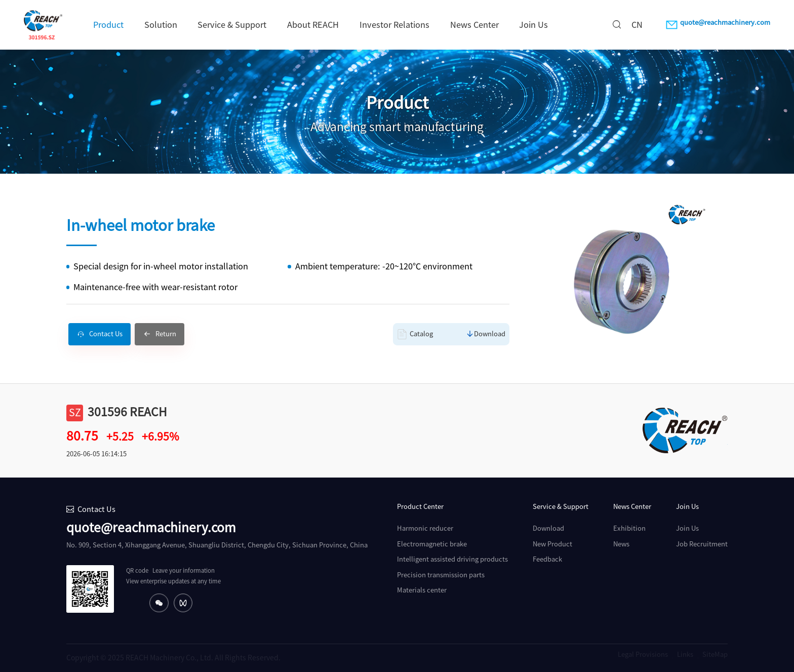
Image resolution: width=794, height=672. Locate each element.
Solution (161, 25)
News (621, 544)
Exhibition (629, 528)
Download (490, 334)
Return (166, 334)
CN (637, 25)
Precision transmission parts (441, 575)
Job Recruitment (702, 544)
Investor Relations (394, 25)
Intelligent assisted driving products (452, 559)
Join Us (533, 25)
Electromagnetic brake (432, 544)
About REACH (313, 25)
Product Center (420, 507)
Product (108, 25)
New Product (552, 544)
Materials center (422, 590)
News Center (474, 25)
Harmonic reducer (425, 528)
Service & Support (232, 25)
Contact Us (106, 334)
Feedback (547, 559)
